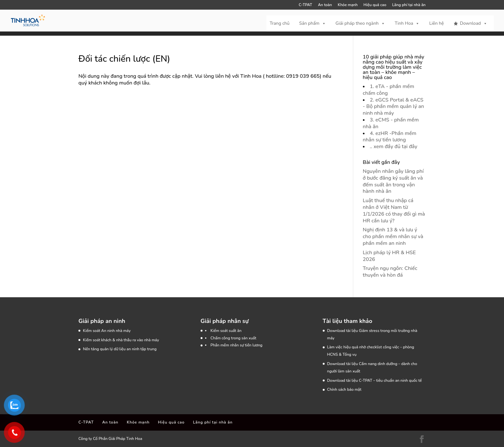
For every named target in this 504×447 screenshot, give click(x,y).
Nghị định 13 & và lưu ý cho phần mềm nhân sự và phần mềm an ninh (393, 237)
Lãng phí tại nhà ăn (409, 5)
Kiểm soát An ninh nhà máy (107, 331)
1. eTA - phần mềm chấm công (389, 90)
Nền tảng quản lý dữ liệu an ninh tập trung (120, 349)
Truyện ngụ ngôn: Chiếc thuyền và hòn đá (390, 272)
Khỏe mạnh (348, 5)
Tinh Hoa (407, 23)
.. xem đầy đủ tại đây (394, 147)
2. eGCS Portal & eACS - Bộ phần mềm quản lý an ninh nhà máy (394, 107)
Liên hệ (436, 23)
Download (474, 23)
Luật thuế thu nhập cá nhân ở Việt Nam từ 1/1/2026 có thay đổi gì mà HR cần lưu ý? (394, 210)
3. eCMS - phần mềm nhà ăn (391, 123)
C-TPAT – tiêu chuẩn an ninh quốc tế (390, 380)
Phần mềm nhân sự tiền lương (237, 345)
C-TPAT (305, 5)
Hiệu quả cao (375, 5)
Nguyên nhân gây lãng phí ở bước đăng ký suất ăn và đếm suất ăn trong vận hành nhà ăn (393, 181)
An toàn (325, 5)
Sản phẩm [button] (313, 23)
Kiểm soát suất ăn (226, 331)
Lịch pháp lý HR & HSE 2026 (389, 256)
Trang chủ (280, 23)
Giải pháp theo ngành (360, 23)
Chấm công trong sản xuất (234, 338)
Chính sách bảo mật (344, 389)
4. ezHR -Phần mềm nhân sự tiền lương (390, 137)
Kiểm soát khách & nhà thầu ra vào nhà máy (121, 340)
